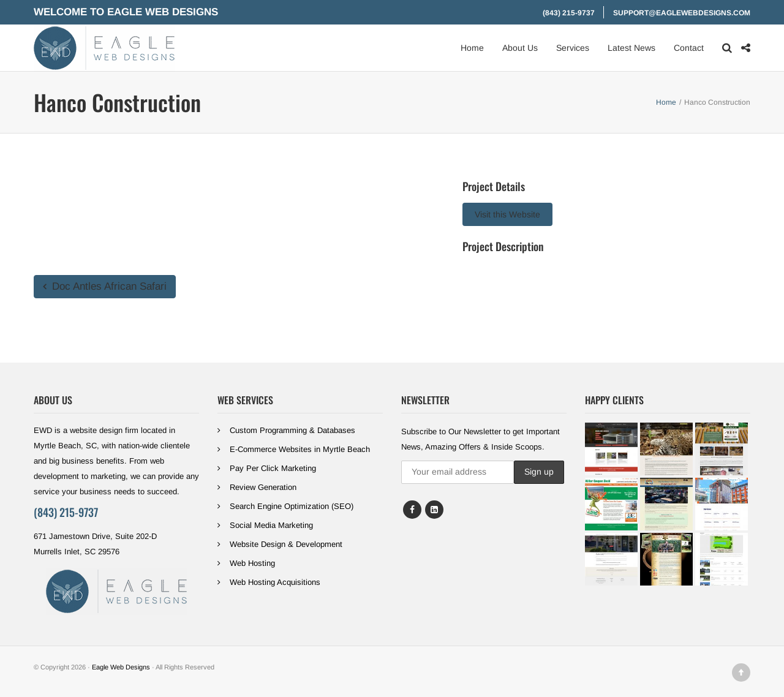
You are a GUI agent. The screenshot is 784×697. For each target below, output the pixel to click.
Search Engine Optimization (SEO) (292, 506)
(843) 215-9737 (569, 13)
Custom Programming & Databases (292, 430)
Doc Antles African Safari (105, 286)
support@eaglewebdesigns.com (682, 13)
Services (573, 48)
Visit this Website (507, 214)
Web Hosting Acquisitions (275, 582)
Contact (689, 48)
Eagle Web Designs (121, 667)
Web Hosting (252, 563)
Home (472, 48)
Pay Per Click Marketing (273, 468)
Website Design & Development (286, 544)
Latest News (631, 48)
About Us (520, 48)
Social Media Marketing (271, 525)
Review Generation (263, 487)
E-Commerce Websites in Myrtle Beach (300, 449)
